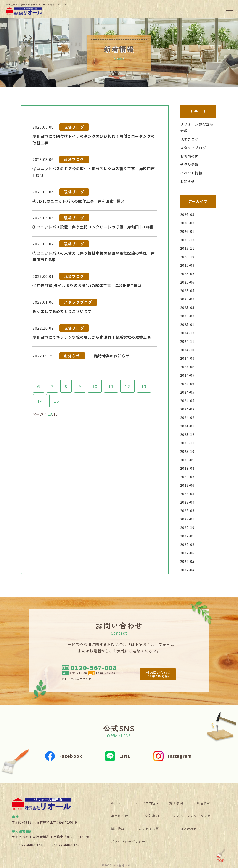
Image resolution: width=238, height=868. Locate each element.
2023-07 (188, 477)
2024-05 (188, 392)
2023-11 (188, 443)
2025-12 (188, 240)
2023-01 (188, 519)
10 (95, 378)
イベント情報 (192, 173)
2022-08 (188, 544)
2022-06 (188, 553)
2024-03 (188, 409)
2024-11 (188, 341)
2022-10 (188, 527)
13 (146, 378)
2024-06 (188, 383)
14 (40, 393)
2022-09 (188, 536)
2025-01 (188, 324)
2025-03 (188, 307)
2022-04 (188, 570)
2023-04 (188, 502)
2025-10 (188, 257)
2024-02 (188, 417)
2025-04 (188, 299)
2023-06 (188, 485)
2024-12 (188, 333)
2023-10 (188, 451)
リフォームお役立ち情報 (198, 127)
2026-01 (188, 231)
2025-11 (188, 248)
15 (57, 393)
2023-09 (188, 460)
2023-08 (188, 468)
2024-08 (188, 367)
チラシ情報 (190, 164)
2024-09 (188, 358)
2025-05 (188, 290)
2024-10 (188, 350)
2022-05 (188, 561)
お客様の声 (190, 156)
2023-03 (188, 510)
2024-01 (188, 426)
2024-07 (188, 375)
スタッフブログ (194, 147)
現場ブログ (190, 139)
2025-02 (188, 316)
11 (112, 378)
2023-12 (188, 434)
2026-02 (188, 223)
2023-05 (188, 493)
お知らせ (188, 181)
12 (129, 378)
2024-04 (188, 400)
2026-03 (188, 214)
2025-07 (188, 273)
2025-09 (188, 265)
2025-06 (188, 282)
